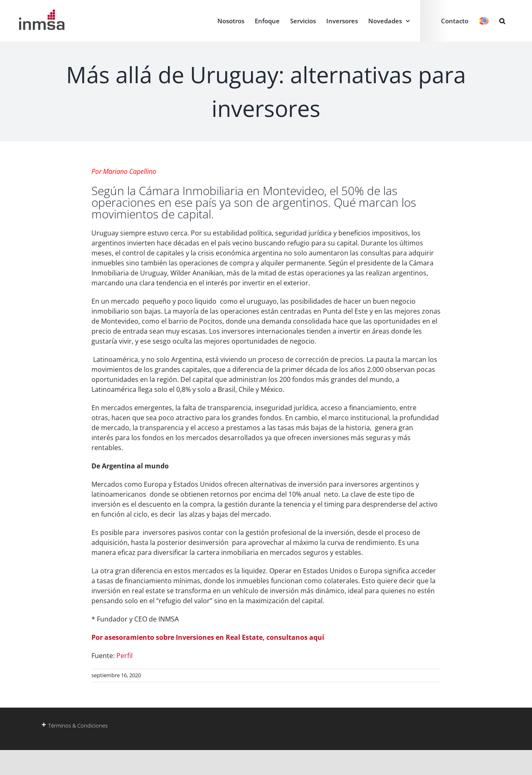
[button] (502, 21)
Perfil (124, 656)
